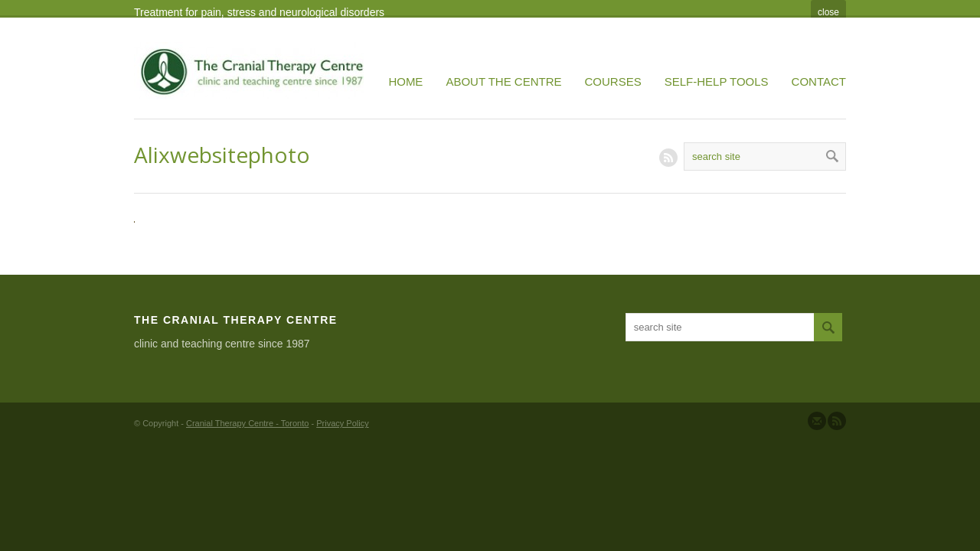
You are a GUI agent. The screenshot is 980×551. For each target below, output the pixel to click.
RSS (668, 158)
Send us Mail (817, 421)
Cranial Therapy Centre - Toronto (247, 423)
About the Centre (503, 82)
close (828, 12)
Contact (819, 82)
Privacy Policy (342, 423)
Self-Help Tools (717, 82)
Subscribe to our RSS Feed (837, 421)
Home (405, 82)
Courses (613, 82)
